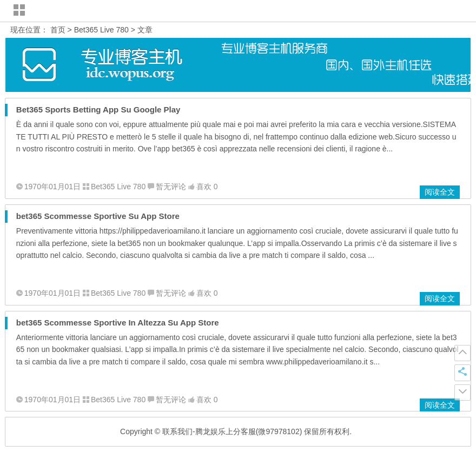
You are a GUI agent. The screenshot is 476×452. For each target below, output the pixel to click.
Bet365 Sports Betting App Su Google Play (98, 109)
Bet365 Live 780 (101, 30)
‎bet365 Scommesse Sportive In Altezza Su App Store (118, 323)
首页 (58, 30)
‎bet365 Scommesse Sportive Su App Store (98, 216)
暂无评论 (171, 187)
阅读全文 (440, 192)
